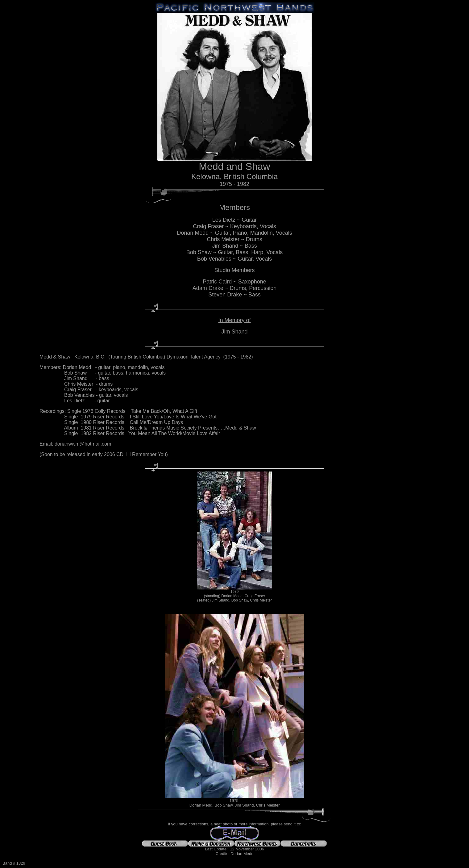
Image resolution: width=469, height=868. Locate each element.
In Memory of (234, 320)
